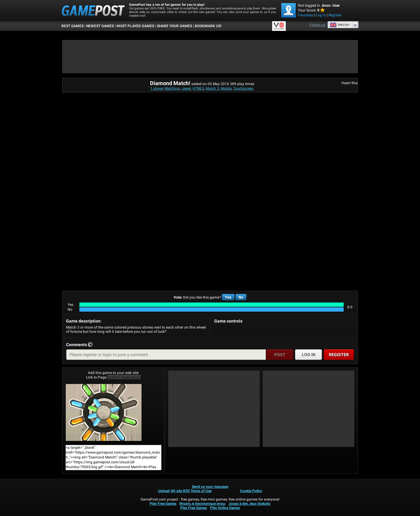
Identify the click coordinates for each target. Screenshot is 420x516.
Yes (228, 297)
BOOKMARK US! (208, 26)
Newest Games (100, 26)
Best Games (73, 26)
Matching (172, 88)
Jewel (186, 88)
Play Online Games (225, 508)
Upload (164, 491)
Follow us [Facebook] (317, 25)
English (339, 25)
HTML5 (198, 88)
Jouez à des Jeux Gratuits (249, 504)
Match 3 (212, 88)
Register (335, 15)
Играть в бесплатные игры (202, 504)
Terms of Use (201, 491)
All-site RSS (180, 491)
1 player (157, 88)
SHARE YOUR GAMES (175, 26)
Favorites (305, 15)
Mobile (226, 88)
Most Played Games (135, 26)
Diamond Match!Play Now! (104, 412)
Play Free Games (163, 504)
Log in (321, 15)
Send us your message (210, 487)
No (241, 297)
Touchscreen (243, 88)
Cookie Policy (251, 491)
